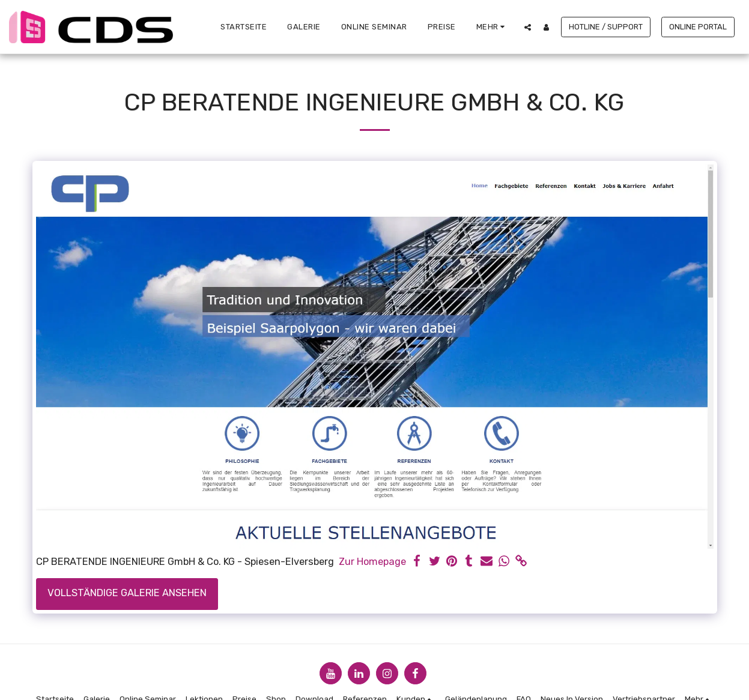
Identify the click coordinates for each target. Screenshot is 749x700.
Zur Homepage (372, 562)
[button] (528, 27)
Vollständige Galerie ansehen (127, 593)
